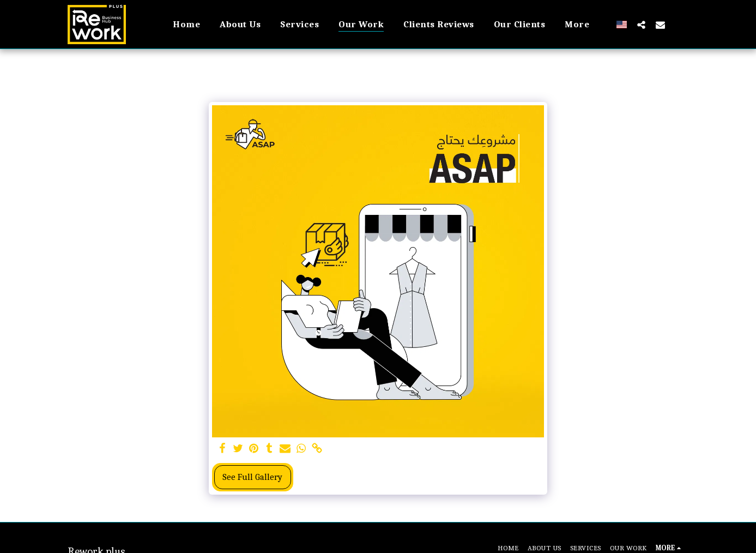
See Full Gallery (252, 477)
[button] (641, 25)
